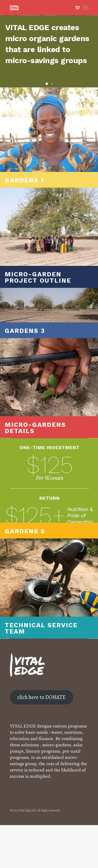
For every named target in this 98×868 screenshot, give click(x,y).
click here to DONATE (41, 740)
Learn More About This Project (34, 39)
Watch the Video (74, 39)
